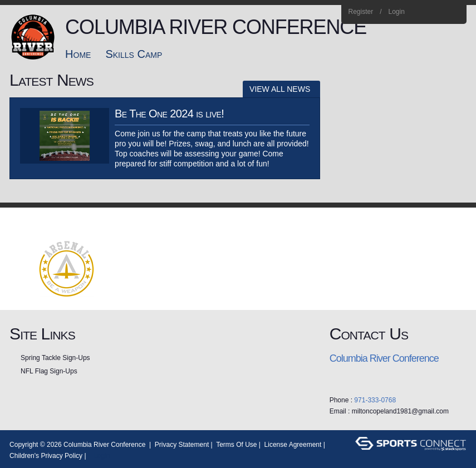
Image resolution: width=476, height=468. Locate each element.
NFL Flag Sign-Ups (49, 371)
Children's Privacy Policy (46, 456)
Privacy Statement (182, 445)
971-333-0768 (375, 400)
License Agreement (293, 445)
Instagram (439, 12)
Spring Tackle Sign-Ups (55, 358)
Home (454, 12)
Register (360, 12)
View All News (280, 89)
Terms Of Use (236, 445)
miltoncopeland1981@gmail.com (400, 411)
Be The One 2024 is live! (169, 114)
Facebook (424, 12)
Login (397, 12)
